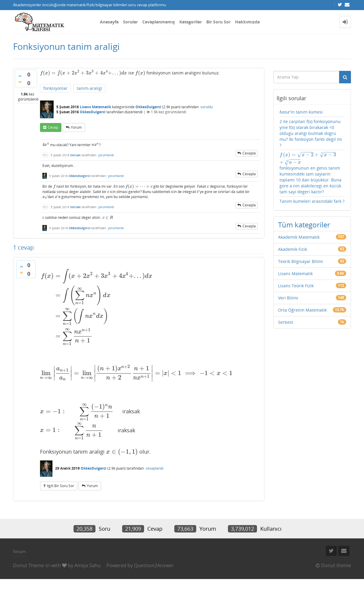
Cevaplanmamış (159, 22)
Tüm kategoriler (304, 225)
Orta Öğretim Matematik (302, 310)
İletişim (19, 551)
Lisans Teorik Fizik (296, 286)
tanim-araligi (90, 88)
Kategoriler (191, 22)
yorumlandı (106, 155)
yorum (76, 127)
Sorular (130, 22)
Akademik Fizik (293, 249)
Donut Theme (28, 565)
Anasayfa (109, 22)
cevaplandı (154, 468)
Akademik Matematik (299, 237)
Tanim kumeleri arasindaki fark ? (312, 201)
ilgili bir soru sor (60, 486)
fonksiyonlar (55, 88)
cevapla (249, 153)
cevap (53, 127)
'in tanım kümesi (301, 112)
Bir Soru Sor (218, 22)
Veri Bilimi (288, 298)
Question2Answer (154, 565)
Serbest (286, 322)
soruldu (207, 107)
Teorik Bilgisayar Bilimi (301, 261)
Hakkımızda (247, 22)
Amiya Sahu (87, 565)
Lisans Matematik (95, 107)
